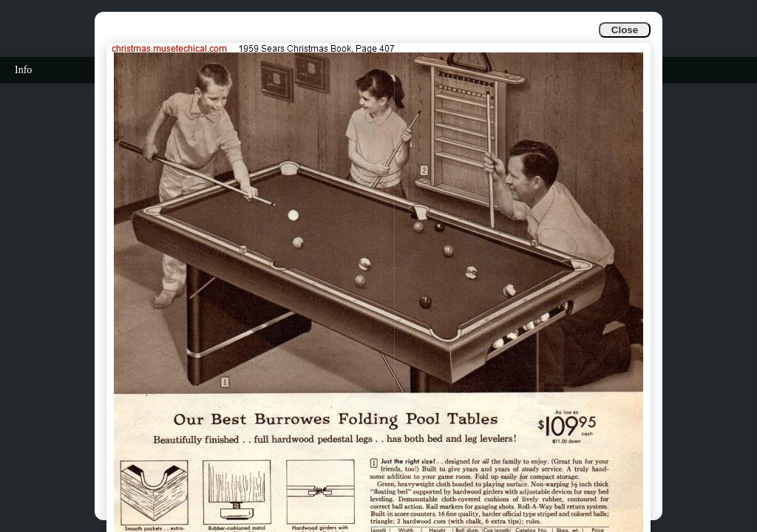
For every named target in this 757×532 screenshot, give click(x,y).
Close (625, 30)
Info (23, 70)
